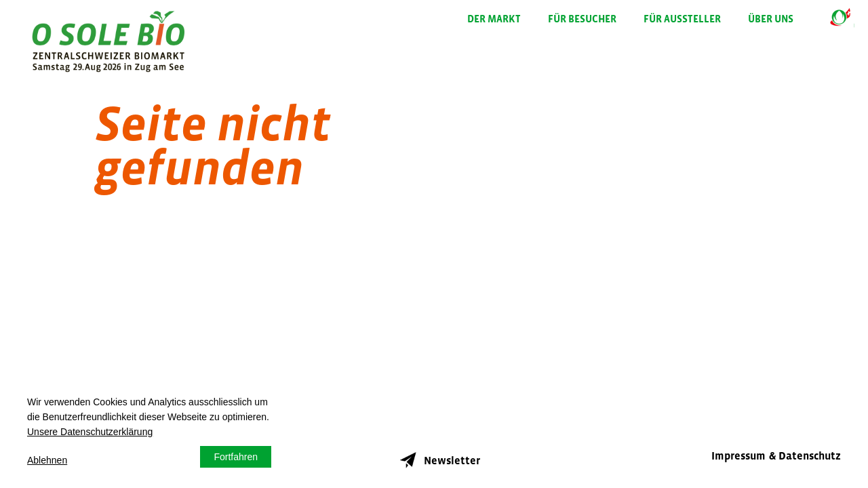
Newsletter (437, 456)
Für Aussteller (682, 19)
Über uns (771, 19)
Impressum (738, 455)
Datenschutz (810, 455)
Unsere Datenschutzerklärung (90, 432)
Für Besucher (582, 19)
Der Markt (494, 19)
